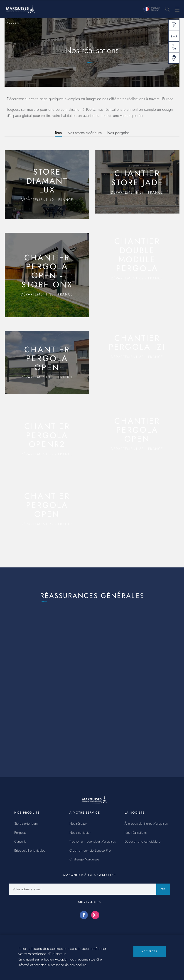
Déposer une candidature (143, 842)
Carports (20, 842)
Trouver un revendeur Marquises (93, 842)
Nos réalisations (136, 833)
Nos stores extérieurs (85, 133)
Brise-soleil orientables (30, 851)
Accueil (13, 23)
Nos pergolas (118, 133)
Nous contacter (80, 833)
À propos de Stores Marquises (146, 824)
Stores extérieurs (26, 824)
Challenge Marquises (84, 860)
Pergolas (20, 833)
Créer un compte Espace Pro (90, 851)
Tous (58, 133)
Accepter (150, 955)
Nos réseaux (78, 824)
